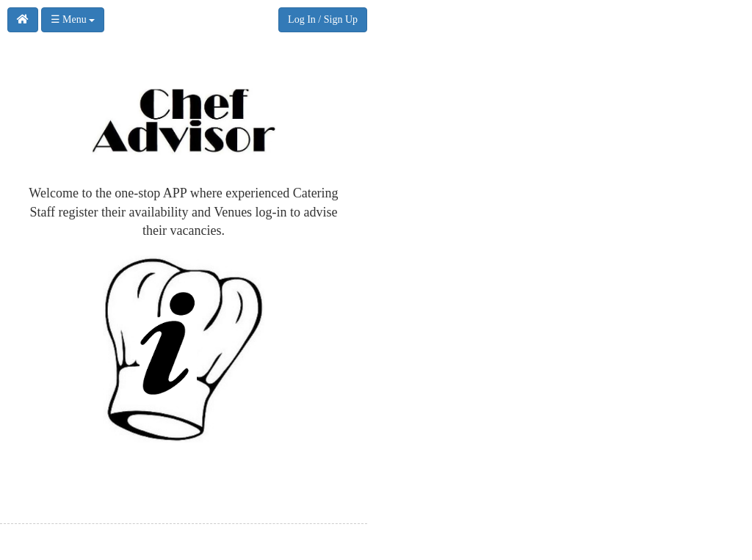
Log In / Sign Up (323, 19)
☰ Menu (73, 19)
